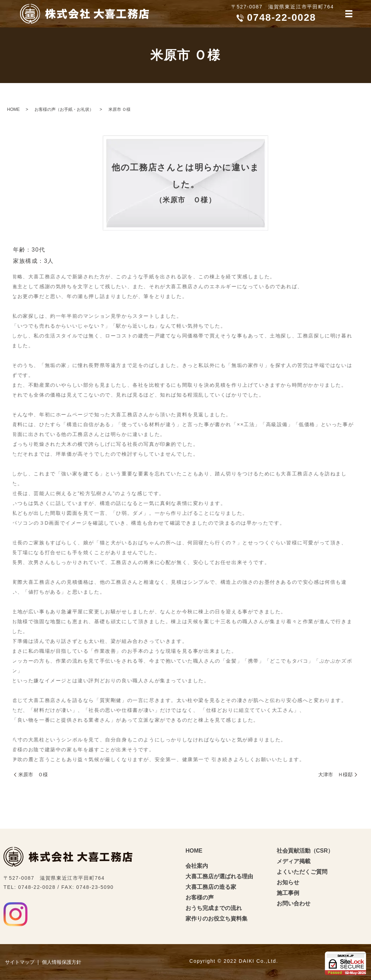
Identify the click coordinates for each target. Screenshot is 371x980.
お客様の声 (200, 897)
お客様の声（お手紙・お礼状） (64, 109)
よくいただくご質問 (302, 872)
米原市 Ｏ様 (33, 774)
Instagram (15, 914)
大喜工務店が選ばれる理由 (219, 876)
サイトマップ (20, 962)
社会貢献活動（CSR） (305, 851)
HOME (13, 109)
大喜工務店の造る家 (211, 887)
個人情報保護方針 (62, 962)
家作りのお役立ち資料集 (216, 919)
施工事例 (288, 893)
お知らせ (288, 882)
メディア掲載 (294, 861)
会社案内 (197, 866)
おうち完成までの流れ (214, 908)
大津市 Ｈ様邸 (335, 774)
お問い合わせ (294, 903)
